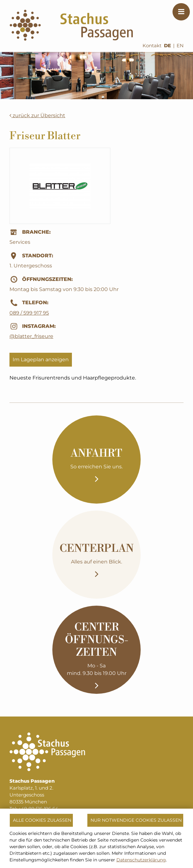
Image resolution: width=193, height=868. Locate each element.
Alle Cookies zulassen (42, 820)
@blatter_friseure (31, 336)
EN (180, 46)
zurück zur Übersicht (37, 115)
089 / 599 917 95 (29, 313)
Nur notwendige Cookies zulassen (136, 820)
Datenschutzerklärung (141, 860)
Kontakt (152, 46)
